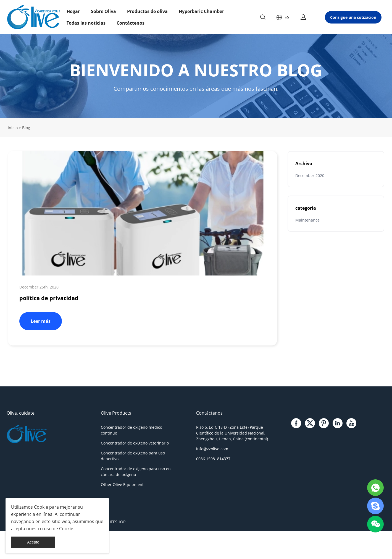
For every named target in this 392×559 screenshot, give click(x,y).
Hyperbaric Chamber (201, 11)
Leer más (41, 321)
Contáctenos (131, 23)
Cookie (41, 507)
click (196, 76)
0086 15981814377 (213, 459)
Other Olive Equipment (122, 484)
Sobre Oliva (103, 11)
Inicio (13, 128)
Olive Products (116, 413)
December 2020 (310, 175)
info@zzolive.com (212, 449)
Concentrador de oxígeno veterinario (135, 443)
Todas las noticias (86, 23)
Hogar (73, 11)
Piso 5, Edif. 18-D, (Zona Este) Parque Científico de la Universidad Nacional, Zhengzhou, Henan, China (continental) (232, 433)
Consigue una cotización (353, 17)
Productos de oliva (147, 11)
